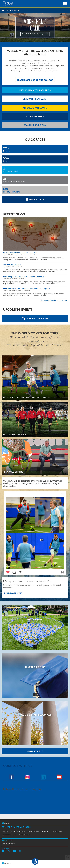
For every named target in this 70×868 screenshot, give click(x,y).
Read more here (13, 593)
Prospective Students (18, 831)
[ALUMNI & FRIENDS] (35, 676)
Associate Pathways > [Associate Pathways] (35, 108)
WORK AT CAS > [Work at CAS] (35, 751)
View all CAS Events (35, 318)
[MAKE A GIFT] (35, 628)
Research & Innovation (9, 835)
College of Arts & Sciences (16, 827)
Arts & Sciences (10, 10)
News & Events (57, 831)
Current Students (33, 831)
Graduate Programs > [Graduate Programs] (35, 99)
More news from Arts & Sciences (54, 300)
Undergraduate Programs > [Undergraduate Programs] (35, 90)
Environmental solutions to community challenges (26, 288)
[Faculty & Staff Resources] (35, 723)
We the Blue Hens (11, 265)
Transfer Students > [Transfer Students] (35, 125)
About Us (5, 831)
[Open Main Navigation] (65, 4)
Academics (45, 831)
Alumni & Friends (24, 835)
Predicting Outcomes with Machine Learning (23, 277)
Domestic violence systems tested (19, 253)
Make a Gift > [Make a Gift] (35, 199)
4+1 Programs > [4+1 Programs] (35, 116)
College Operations (8, 843)
